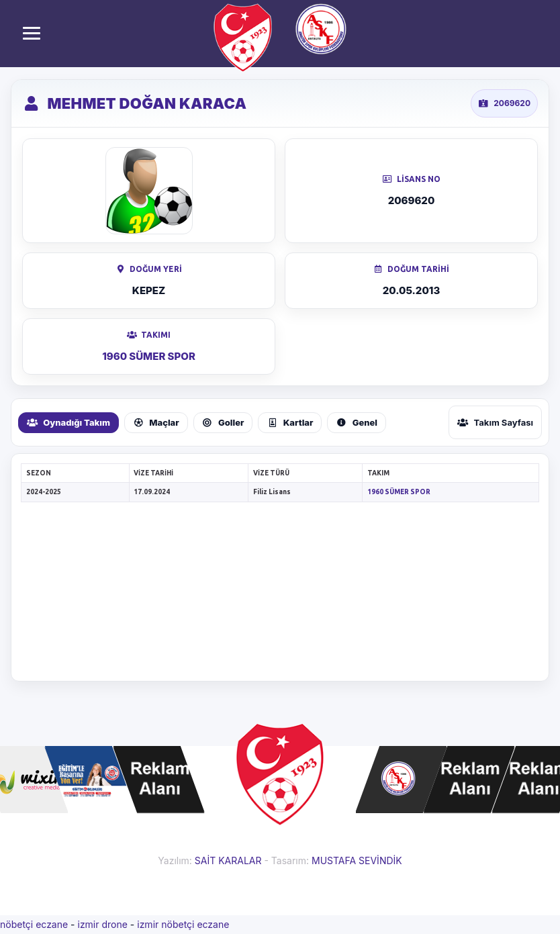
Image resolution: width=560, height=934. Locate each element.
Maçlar (156, 422)
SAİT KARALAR (228, 860)
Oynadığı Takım (68, 422)
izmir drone (102, 924)
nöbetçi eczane (34, 924)
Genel (357, 422)
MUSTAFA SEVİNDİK (357, 860)
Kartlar (290, 422)
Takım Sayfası (495, 422)
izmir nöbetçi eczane (183, 924)
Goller (223, 422)
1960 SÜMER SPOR (149, 356)
